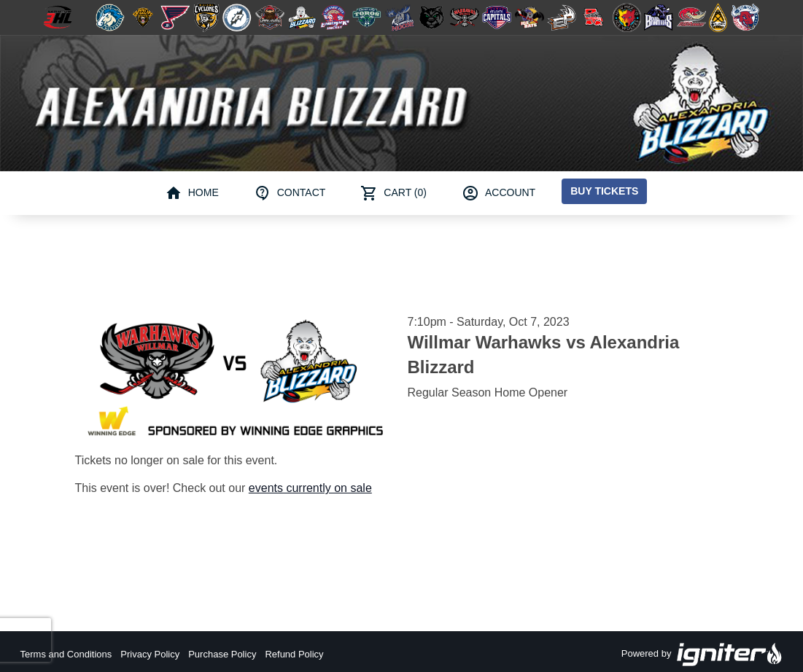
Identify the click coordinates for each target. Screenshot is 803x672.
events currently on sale (310, 488)
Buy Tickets (604, 191)
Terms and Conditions (66, 654)
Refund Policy (294, 654)
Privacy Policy (150, 654)
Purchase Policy (222, 654)
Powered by (702, 655)
